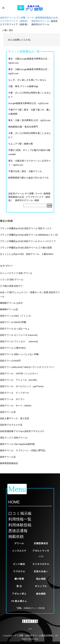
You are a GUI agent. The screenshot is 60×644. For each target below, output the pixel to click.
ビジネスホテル (41, 564)
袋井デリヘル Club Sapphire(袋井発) (17, 444)
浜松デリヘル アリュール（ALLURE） (19, 380)
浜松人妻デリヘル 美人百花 (15, 418)
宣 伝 (19, 586)
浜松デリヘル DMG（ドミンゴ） (16, 316)
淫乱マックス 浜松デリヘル (14, 438)
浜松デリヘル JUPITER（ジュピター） (19, 374)
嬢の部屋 (19, 579)
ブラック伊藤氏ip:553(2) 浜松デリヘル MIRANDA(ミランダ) (29, 235)
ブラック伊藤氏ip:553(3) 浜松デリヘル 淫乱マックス (26, 228)
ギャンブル (41, 586)
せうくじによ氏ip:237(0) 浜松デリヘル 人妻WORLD (27, 254)
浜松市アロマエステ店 (11, 425)
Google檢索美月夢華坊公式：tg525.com (28, 103)
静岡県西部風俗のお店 (47, 18)
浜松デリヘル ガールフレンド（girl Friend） (23, 386)
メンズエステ (19, 551)
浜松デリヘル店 (8, 412)
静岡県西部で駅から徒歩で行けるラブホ (28, 178)
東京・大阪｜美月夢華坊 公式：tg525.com (29, 120)
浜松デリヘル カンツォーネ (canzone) (19, 335)
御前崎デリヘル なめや (11, 303)
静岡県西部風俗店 (9, 463)
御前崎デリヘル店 (9, 309)
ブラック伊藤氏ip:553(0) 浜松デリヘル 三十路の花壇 (26, 248)
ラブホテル (19, 571)
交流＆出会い (41, 571)
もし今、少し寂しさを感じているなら (27, 80)
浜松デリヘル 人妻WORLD (13, 348)
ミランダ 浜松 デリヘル (12, 280)
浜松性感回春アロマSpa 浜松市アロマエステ (22, 431)
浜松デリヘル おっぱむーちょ (15, 329)
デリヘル (19, 543)
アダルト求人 (19, 594)
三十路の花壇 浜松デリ (11, 286)
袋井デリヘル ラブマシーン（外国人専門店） (24, 451)
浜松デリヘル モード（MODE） (16, 406)
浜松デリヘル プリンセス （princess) (19, 341)
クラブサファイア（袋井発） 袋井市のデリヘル (25, 21)
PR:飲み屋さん (19, 601)
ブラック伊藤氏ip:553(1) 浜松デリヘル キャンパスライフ (28, 241)
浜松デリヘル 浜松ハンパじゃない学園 (19, 354)
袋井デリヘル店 (8, 457)
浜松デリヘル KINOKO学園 (13, 322)
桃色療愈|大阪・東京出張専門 (23, 127)
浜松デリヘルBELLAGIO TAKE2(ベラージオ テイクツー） (28, 367)
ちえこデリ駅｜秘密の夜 (21, 144)
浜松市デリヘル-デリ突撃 (13, 18)
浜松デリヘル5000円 (10, 361)
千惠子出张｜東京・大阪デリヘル (25, 171)
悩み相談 (41, 579)
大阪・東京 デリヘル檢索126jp (23, 86)
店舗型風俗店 (41, 543)
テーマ (30, 18)
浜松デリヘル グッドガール (15, 393)
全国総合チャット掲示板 (34, 608)
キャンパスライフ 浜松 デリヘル (16, 273)
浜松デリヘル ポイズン (12, 399)
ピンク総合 (19, 564)
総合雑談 (41, 594)
